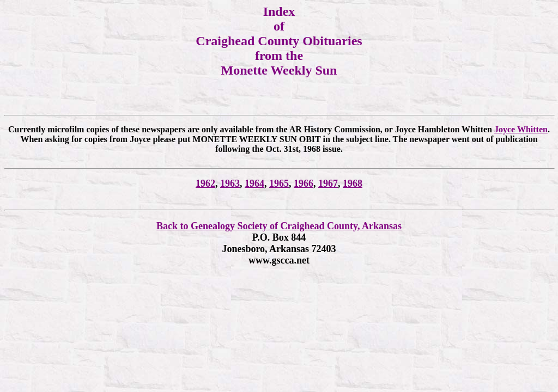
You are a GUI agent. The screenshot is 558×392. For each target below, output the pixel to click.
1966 (304, 183)
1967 (328, 183)
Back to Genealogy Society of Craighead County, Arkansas (279, 226)
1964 (254, 183)
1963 (230, 183)
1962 (205, 183)
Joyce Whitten (521, 129)
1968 (353, 183)
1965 (279, 183)
